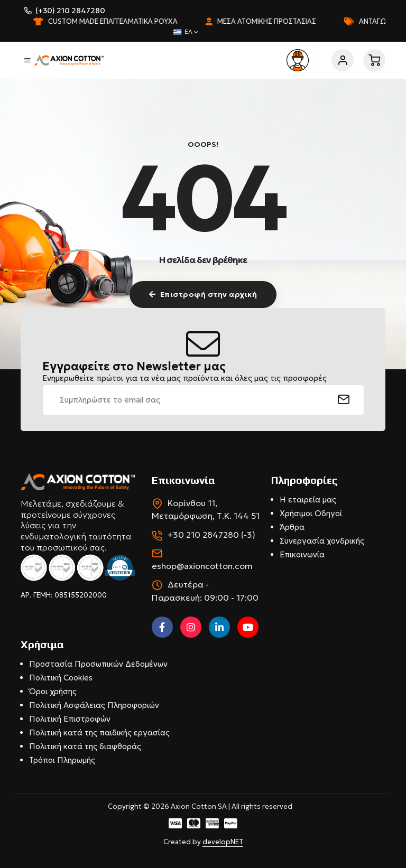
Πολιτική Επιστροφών (70, 719)
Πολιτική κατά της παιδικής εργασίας (99, 732)
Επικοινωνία (302, 554)
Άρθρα (292, 527)
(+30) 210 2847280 (70, 11)
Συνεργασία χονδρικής (322, 541)
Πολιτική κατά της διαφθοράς (85, 746)
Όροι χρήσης (53, 691)
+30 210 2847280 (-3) (211, 535)
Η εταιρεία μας (308, 500)
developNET (223, 842)
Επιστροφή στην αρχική (203, 294)
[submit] (344, 400)
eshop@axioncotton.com (202, 566)
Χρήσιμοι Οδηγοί (311, 513)
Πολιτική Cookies (61, 678)
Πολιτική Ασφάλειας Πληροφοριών (94, 705)
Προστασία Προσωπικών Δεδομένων (98, 664)
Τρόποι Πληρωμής (62, 760)
